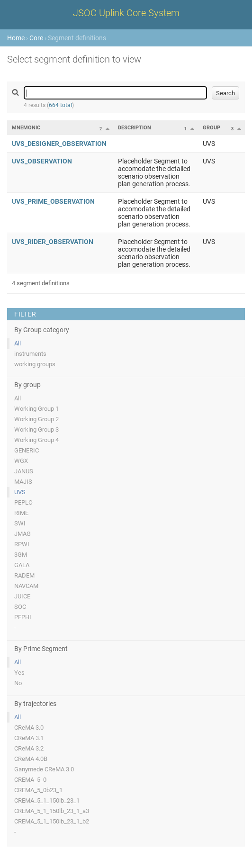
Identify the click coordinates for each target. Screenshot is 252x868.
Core (36, 38)
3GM (21, 555)
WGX (21, 461)
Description (135, 128)
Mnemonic (26, 128)
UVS (20, 492)
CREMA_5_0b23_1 (38, 790)
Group (211, 128)
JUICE (22, 596)
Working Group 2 (36, 419)
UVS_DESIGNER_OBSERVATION (59, 144)
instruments (30, 354)
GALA (22, 565)
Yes (19, 673)
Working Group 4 (36, 440)
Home (16, 38)
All (18, 343)
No (18, 683)
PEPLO (23, 502)
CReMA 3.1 (29, 738)
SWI (20, 523)
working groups (35, 364)
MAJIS (23, 482)
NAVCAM (26, 586)
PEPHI (23, 617)
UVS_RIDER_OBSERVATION (53, 242)
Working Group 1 (36, 409)
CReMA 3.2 (29, 748)
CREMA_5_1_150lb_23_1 (47, 800)
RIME (21, 513)
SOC (20, 607)
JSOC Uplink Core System (126, 13)
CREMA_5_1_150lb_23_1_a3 (52, 811)
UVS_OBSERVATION (42, 161)
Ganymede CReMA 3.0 (44, 769)
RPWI (22, 544)
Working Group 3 (36, 429)
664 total (60, 105)
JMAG (22, 534)
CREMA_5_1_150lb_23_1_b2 (52, 821)
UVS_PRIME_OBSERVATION (53, 201)
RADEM (24, 575)
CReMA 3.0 (29, 728)
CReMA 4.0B (31, 759)
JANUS (24, 471)
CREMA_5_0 (30, 780)
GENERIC (27, 450)
